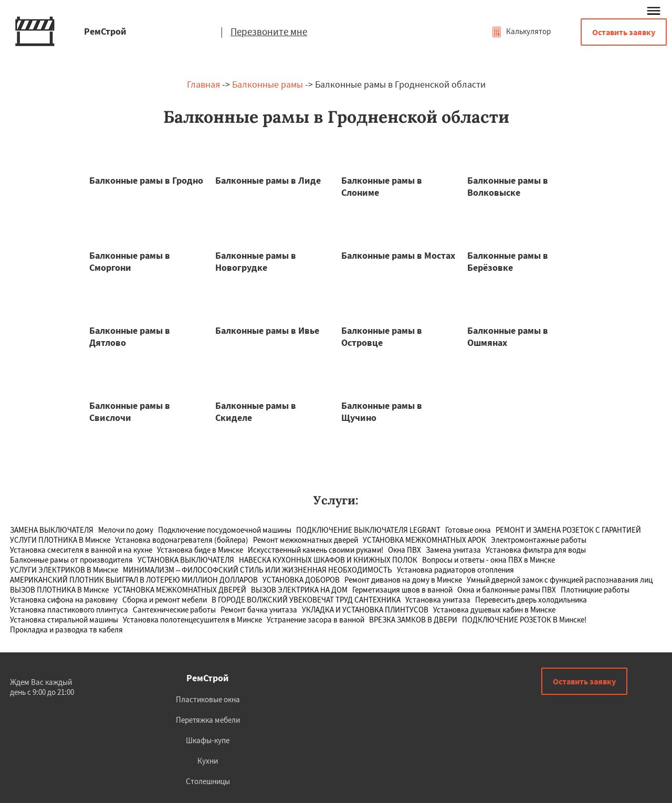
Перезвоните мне (269, 31)
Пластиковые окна (208, 699)
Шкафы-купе (208, 740)
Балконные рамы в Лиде (268, 180)
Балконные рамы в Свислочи (130, 411)
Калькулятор (521, 31)
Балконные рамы (267, 84)
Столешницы (208, 781)
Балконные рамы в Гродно (146, 180)
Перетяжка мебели (208, 720)
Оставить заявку (624, 32)
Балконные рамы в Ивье (267, 330)
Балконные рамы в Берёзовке (508, 261)
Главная (203, 84)
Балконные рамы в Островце (382, 336)
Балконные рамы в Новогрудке (256, 261)
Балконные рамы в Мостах (398, 255)
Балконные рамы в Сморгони (130, 261)
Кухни (208, 761)
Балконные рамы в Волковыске (508, 186)
